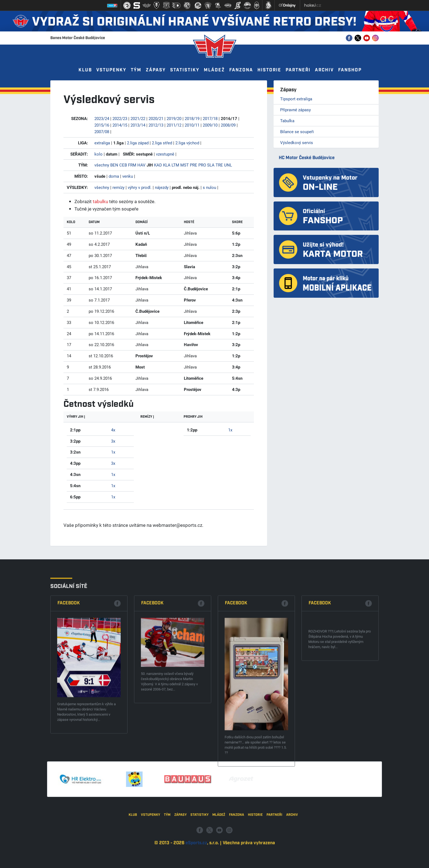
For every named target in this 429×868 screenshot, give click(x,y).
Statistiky (185, 70)
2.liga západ (138, 143)
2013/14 (138, 125)
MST (185, 165)
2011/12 (174, 125)
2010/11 (192, 125)
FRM (132, 165)
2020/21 (156, 118)
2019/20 (174, 118)
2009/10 (210, 125)
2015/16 (102, 125)
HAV (141, 165)
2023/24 (102, 118)
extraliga (102, 143)
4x (113, 430)
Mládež (214, 70)
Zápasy (156, 70)
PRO (202, 165)
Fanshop (350, 70)
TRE (219, 165)
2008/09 (228, 125)
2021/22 (138, 118)
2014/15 (120, 125)
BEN (114, 165)
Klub (85, 70)
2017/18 (210, 118)
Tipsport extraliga (296, 99)
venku (128, 176)
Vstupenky (111, 70)
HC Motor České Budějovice (307, 158)
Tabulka (287, 121)
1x (113, 452)
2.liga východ (187, 143)
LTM (175, 165)
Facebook (69, 751)
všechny (102, 165)
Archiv (324, 70)
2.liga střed (162, 143)
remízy (118, 187)
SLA (211, 165)
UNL (228, 165)
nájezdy (162, 187)
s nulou (209, 187)
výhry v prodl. (140, 187)
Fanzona (241, 70)
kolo (98, 154)
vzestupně (165, 154)
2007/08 (102, 131)
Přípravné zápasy (295, 110)
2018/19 (192, 118)
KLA (167, 165)
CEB (123, 165)
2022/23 (120, 118)
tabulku (100, 201)
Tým (136, 70)
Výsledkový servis (297, 142)
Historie (269, 70)
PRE (194, 165)
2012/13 (156, 125)
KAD (158, 165)
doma (114, 176)
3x (113, 441)
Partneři (298, 70)
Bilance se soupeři (297, 131)
